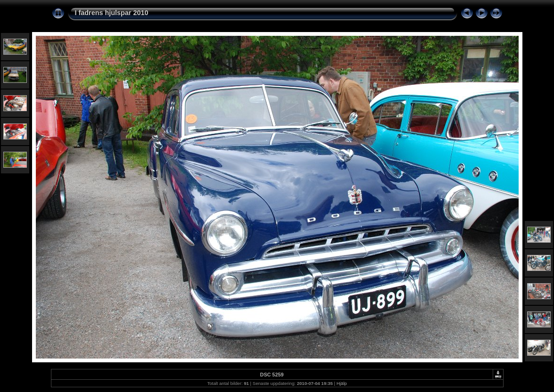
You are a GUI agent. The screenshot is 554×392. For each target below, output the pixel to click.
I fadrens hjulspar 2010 (112, 13)
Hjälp (342, 383)
